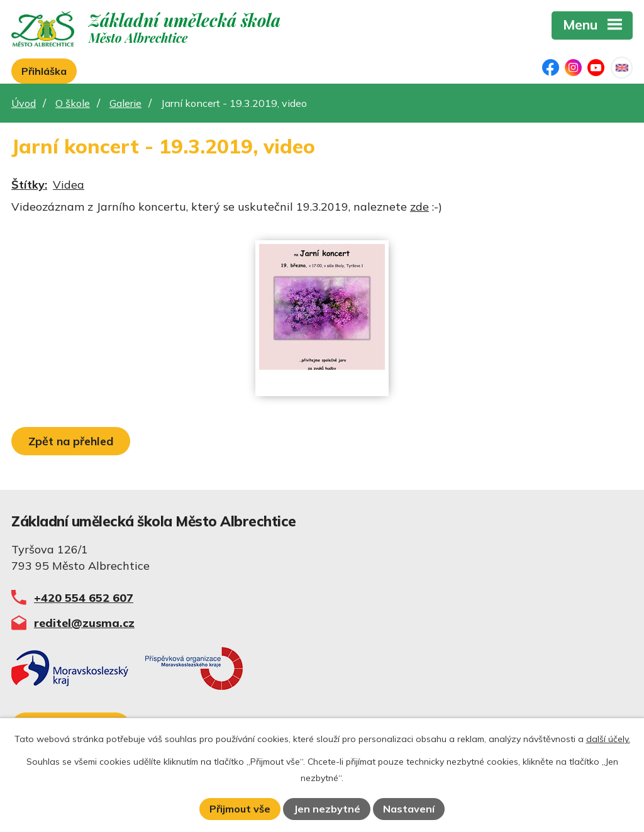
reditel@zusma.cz (84, 623)
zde (419, 207)
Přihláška (44, 71)
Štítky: (29, 185)
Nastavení (409, 809)
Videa (69, 185)
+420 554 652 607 (84, 598)
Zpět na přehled (71, 441)
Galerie (125, 103)
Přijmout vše (240, 809)
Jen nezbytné (327, 809)
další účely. (608, 739)
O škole (73, 103)
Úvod (24, 103)
